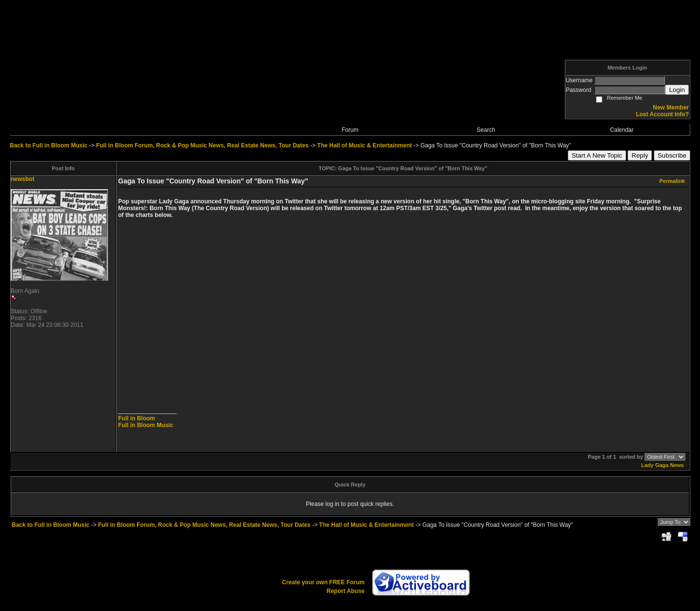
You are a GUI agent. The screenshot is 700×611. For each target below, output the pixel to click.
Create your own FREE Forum (323, 582)
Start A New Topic (597, 155)
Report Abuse (346, 591)
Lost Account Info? (662, 114)
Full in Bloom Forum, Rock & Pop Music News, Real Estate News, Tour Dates (202, 145)
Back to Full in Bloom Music (49, 145)
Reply (640, 155)
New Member (671, 108)
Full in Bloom (137, 418)
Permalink (672, 181)
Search (486, 130)
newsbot (23, 179)
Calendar (622, 130)
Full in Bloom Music (146, 425)
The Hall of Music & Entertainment (365, 145)
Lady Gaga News (663, 465)
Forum (350, 130)
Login (677, 90)
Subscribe (672, 155)
